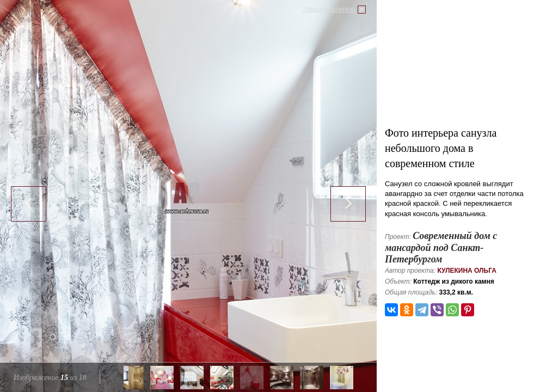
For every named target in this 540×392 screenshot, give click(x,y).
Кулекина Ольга (467, 271)
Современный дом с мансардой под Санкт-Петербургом (441, 247)
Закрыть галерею (329, 9)
